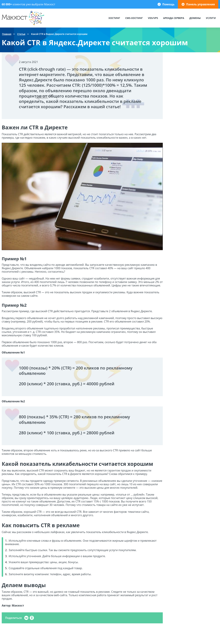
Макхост (8, 25)
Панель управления (200, 4)
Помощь (168, 4)
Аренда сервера (174, 18)
